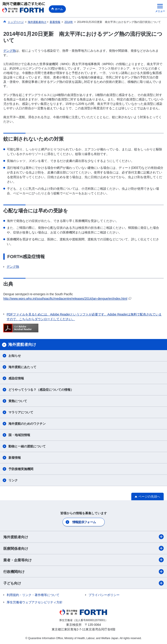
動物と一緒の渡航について (27, 446)
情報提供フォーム (84, 522)
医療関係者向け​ (83, 548)
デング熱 (10, 51)
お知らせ (15, 356)
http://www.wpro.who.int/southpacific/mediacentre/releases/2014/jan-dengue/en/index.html (67, 299)
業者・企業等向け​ (83, 560)
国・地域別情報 (19, 435)
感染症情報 (16, 378)
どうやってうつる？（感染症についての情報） (41, 390)
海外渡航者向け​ (83, 537)
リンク (13, 480)
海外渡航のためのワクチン (27, 424)
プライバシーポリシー (104, 595)
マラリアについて (21, 412)
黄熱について (18, 401)
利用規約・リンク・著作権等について (33, 595)
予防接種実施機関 (21, 469)
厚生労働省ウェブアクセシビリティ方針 (35, 602)
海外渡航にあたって (22, 367)
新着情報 (15, 458)
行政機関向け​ (83, 572)
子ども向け (83, 583)
